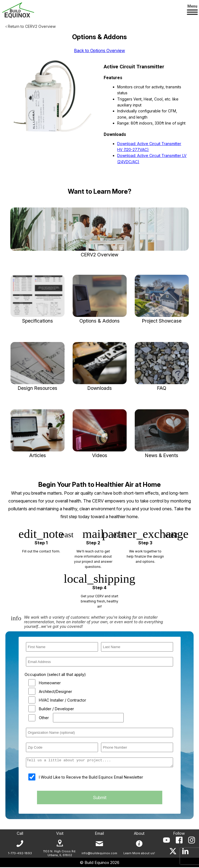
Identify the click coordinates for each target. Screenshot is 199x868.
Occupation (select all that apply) (55, 674)
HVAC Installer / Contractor (63, 700)
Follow (179, 834)
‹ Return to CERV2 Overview (31, 26)
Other (44, 718)
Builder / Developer (56, 709)
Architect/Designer (55, 691)
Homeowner (50, 683)
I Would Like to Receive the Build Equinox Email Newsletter (91, 779)
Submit (100, 799)
